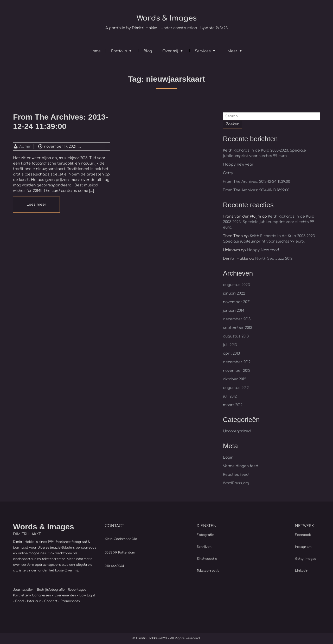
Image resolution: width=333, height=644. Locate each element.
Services (203, 51)
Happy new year (238, 164)
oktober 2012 (235, 379)
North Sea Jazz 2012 (274, 259)
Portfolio (119, 51)
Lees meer (36, 204)
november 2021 (237, 302)
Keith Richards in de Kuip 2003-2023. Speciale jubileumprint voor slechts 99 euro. (269, 222)
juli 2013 (230, 345)
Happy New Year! (263, 250)
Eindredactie (207, 559)
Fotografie (205, 535)
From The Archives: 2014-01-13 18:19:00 (256, 190)
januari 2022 (234, 293)
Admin (25, 147)
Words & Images (167, 18)
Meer (232, 51)
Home (95, 51)
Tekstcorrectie (208, 571)
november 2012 (237, 371)
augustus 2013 (236, 336)
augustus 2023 (236, 285)
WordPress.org (236, 483)
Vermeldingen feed (241, 466)
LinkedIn (302, 571)
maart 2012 (233, 405)
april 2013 (231, 353)
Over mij (170, 51)
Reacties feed (236, 475)
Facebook (303, 535)
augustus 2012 (236, 388)
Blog (148, 51)
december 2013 (237, 319)
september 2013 (238, 328)
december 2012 (237, 362)
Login (228, 457)
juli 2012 (230, 396)
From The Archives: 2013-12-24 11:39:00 (257, 182)
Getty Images (305, 559)
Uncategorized (103, 147)
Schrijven (204, 547)
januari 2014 (234, 311)
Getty (228, 173)
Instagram (303, 547)
